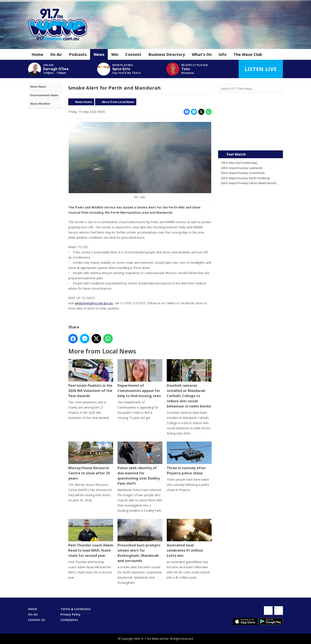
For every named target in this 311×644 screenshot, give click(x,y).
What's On (202, 54)
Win (115, 54)
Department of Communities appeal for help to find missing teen (140, 379)
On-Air (33, 614)
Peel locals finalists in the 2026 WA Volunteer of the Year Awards (91, 379)
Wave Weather (40, 104)
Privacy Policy (71, 614)
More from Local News (118, 102)
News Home (84, 102)
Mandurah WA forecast (251, 142)
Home (37, 54)
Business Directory (167, 54)
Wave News (38, 87)
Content (133, 54)
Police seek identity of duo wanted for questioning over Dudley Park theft (140, 464)
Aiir (167, 639)
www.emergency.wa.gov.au (94, 303)
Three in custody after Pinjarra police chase (189, 459)
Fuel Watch (236, 154)
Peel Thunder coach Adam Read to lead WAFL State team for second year (91, 539)
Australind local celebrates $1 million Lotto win (189, 539)
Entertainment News (44, 95)
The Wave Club (248, 54)
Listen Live (261, 69)
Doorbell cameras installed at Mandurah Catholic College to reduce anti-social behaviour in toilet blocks (189, 384)
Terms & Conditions (75, 609)
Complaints (69, 620)
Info (223, 54)
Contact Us (36, 620)
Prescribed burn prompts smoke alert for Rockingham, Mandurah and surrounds (140, 541)
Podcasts (78, 54)
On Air (56, 54)
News (99, 54)
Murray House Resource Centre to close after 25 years (91, 461)
